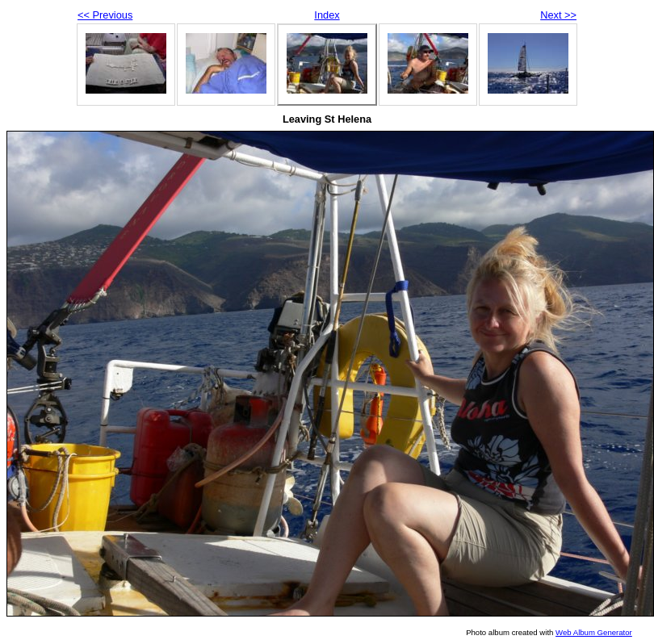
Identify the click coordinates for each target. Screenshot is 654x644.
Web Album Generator (594, 632)
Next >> (558, 15)
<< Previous (105, 15)
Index (327, 15)
